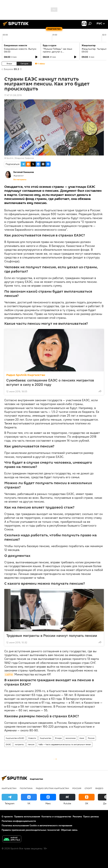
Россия (91, 738)
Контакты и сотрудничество (56, 817)
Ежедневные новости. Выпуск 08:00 (20, 50)
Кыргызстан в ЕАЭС (15, 738)
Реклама (77, 817)
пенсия (31, 744)
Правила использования (27, 817)
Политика (26, 788)
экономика (71, 738)
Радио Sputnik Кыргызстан (26, 375)
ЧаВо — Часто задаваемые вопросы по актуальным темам (65, 744)
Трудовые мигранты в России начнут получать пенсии (52, 636)
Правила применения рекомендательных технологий (31, 830)
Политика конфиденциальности (19, 821)
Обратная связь (69, 830)
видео (99, 788)
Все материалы (20, 179)
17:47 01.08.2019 (13, 95)
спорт (88, 788)
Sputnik (10, 158)
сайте (9, 674)
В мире (58, 738)
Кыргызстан (46, 738)
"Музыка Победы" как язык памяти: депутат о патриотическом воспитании (58, 52)
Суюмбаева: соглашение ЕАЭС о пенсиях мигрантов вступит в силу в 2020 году (50, 382)
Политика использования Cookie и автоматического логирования (37, 825)
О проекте (7, 817)
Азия (82, 738)
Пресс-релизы (91, 817)
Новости (32, 738)
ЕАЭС (8, 744)
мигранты (19, 744)
